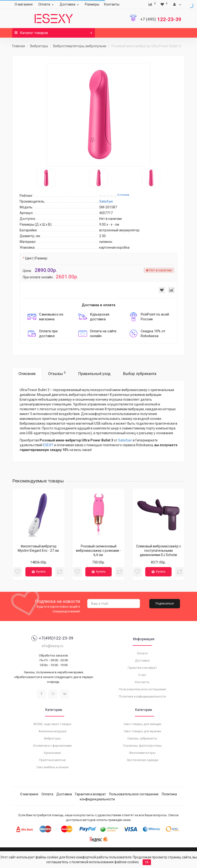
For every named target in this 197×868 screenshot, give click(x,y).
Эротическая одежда (142, 760)
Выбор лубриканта (140, 374)
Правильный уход (94, 374)
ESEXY (48, 445)
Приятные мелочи (52, 760)
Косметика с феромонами (52, 746)
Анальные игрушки (52, 731)
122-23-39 (161, 19)
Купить (39, 572)
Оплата (47, 4)
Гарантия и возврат (142, 668)
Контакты (112, 4)
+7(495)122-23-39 (52, 638)
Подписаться (165, 604)
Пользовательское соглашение (142, 689)
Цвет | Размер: (37, 258)
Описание (27, 374)
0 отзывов (123, 195)
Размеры (92, 4)
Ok (147, 862)
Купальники (52, 753)
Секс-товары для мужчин (142, 731)
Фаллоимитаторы (142, 753)
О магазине (24, 4)
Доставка (70, 4)
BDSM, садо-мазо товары (52, 724)
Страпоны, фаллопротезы (142, 746)
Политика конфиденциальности (142, 696)
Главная (19, 46)
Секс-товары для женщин (142, 724)
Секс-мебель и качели (52, 767)
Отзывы (57, 373)
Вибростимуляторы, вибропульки (80, 46)
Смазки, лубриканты (142, 738)
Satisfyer (125, 440)
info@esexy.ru (52, 646)
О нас (142, 675)
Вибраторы (39, 46)
